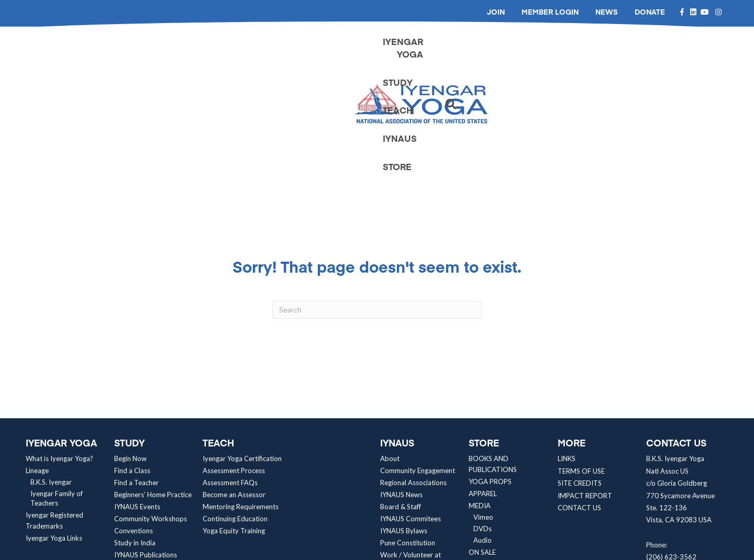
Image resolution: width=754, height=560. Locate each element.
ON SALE (482, 446)
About (390, 353)
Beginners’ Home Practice (153, 389)
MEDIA (480, 400)
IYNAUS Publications (146, 449)
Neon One (406, 549)
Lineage (37, 365)
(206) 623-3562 (671, 451)
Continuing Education (235, 413)
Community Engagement (418, 365)
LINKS (567, 353)
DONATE (650, 12)
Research (128, 473)
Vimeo (483, 411)
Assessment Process (234, 365)
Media (129, 496)
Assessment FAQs (230, 377)
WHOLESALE (488, 458)
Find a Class (132, 365)
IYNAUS (605, 51)
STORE (655, 51)
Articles (130, 485)
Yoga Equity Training (234, 425)
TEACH (554, 51)
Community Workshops (151, 413)
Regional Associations (413, 377)
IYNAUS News (401, 389)
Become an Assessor (234, 389)
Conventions (134, 425)
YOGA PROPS (490, 376)
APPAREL (483, 388)
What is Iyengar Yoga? (59, 353)
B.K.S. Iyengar (51, 376)
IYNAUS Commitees (411, 413)
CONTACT (485, 483)
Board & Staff (401, 401)
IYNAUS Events (137, 401)
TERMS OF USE (581, 365)
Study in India (135, 437)
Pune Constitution (408, 437)
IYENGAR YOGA (437, 51)
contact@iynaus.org (677, 475)
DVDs (483, 423)
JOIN (496, 12)
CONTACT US (579, 401)
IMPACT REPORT (585, 389)
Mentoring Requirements (241, 401)
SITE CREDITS (580, 377)
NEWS (607, 12)
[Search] (697, 51)
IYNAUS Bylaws (404, 425)
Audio (483, 434)
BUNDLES (483, 471)
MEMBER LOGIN (550, 12)
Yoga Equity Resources (149, 461)
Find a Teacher (136, 377)
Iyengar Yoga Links (54, 432)
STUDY (505, 51)
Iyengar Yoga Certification (242, 353)
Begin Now (130, 353)
